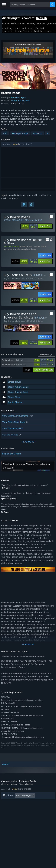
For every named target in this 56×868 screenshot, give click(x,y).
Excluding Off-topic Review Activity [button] (20, 802)
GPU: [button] (40, 811)
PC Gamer (5, 514)
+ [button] (47, 135)
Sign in (5, 197)
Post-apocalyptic (20, 135)
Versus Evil (16, 102)
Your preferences (26, 786)
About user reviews (9, 786)
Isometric (38, 135)
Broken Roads (26, 248)
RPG (5, 135)
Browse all (46, 356)
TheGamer (6, 490)
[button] (28, 146)
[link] (29, 228)
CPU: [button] (29, 811)
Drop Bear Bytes (19, 99)
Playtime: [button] (8, 806)
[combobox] (30, 5)
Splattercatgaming (9, 500)
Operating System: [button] (12, 811)
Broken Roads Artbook (26, 251)
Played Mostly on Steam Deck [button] (32, 806)
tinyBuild (26, 102)
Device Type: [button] (9, 815)
